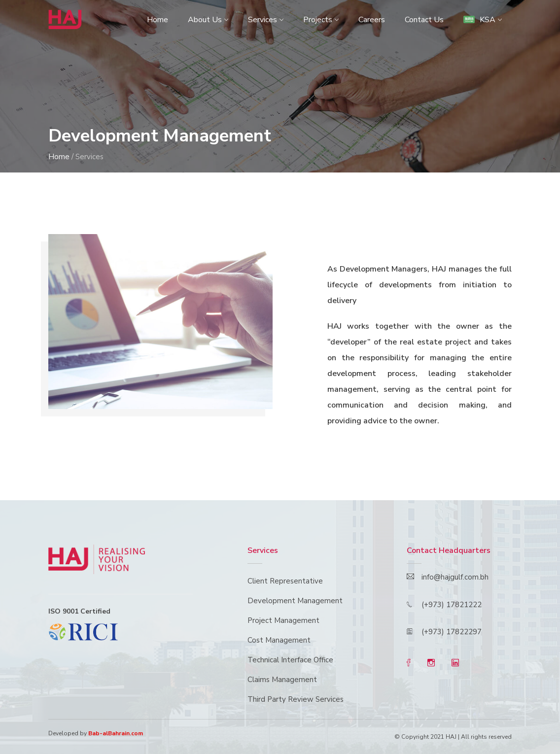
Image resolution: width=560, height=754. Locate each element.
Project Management (283, 620)
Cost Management (279, 640)
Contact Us (424, 20)
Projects (318, 20)
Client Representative (285, 581)
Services (262, 20)
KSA (479, 20)
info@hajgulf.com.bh (455, 577)
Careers (372, 20)
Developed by (96, 733)
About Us (205, 20)
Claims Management (282, 680)
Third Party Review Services (296, 699)
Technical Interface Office (290, 660)
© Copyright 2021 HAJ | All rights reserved (453, 737)
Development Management (295, 601)
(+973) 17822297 (452, 632)
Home (157, 20)
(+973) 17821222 (452, 605)
